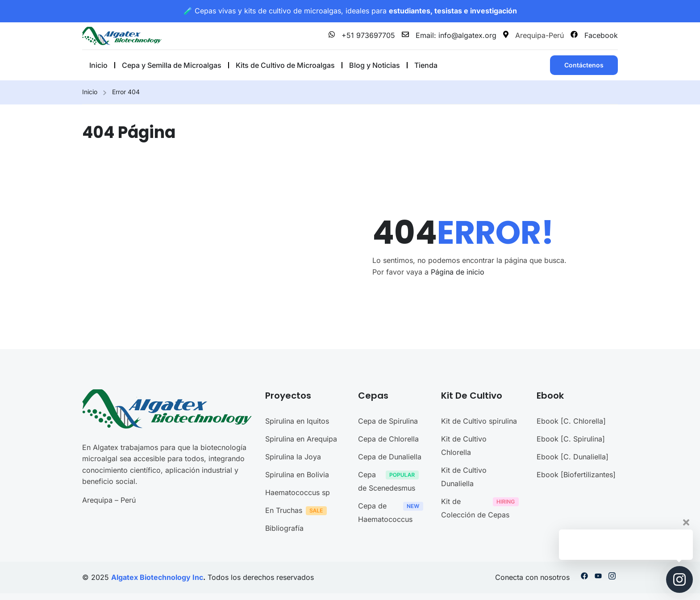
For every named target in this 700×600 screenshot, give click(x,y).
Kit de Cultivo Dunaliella (464, 477)
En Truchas (298, 511)
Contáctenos (584, 65)
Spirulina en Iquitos (297, 421)
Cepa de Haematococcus (393, 512)
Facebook (594, 35)
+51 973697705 (362, 35)
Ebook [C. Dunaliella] (573, 457)
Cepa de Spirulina (388, 421)
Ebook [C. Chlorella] (571, 421)
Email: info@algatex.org (449, 35)
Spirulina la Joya (293, 457)
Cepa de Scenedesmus (391, 481)
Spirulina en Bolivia (297, 475)
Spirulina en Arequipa (301, 439)
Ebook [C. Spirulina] (571, 439)
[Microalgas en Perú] (122, 35)
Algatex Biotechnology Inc (157, 577)
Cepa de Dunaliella (390, 457)
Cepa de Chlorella (388, 439)
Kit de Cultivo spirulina (479, 421)
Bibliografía (284, 528)
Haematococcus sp (298, 492)
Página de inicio (458, 272)
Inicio (90, 92)
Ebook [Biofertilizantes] (576, 475)
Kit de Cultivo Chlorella (464, 446)
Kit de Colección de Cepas (482, 508)
